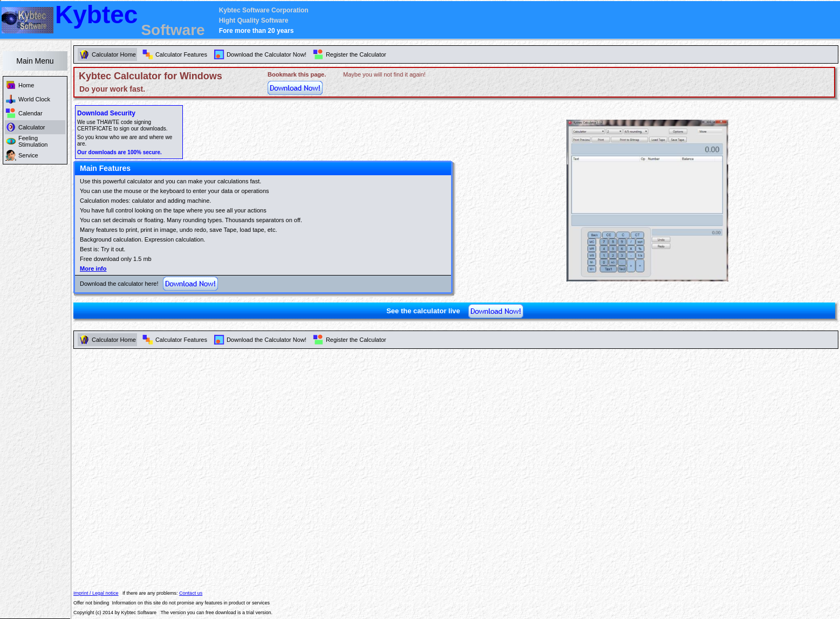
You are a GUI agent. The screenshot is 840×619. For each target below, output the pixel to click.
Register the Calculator (356, 340)
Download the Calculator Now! (267, 340)
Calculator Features (181, 340)
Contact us (191, 593)
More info (93, 269)
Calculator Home (114, 340)
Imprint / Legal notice (96, 593)
